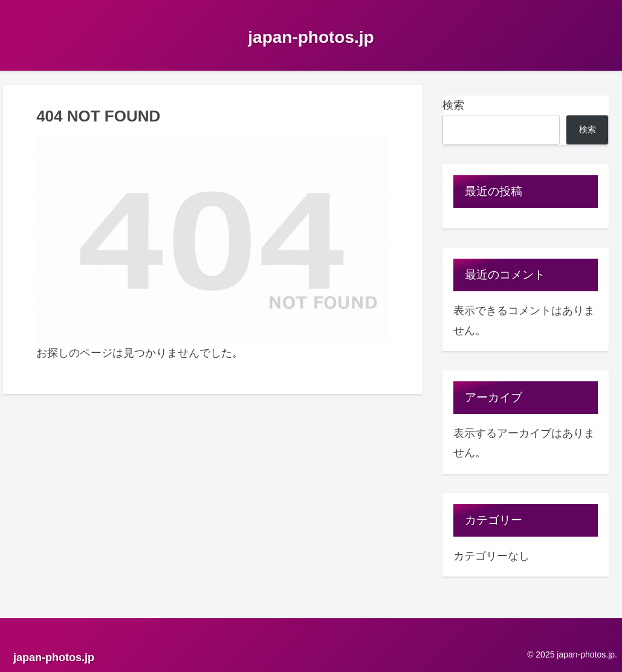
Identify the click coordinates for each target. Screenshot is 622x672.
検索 (453, 105)
